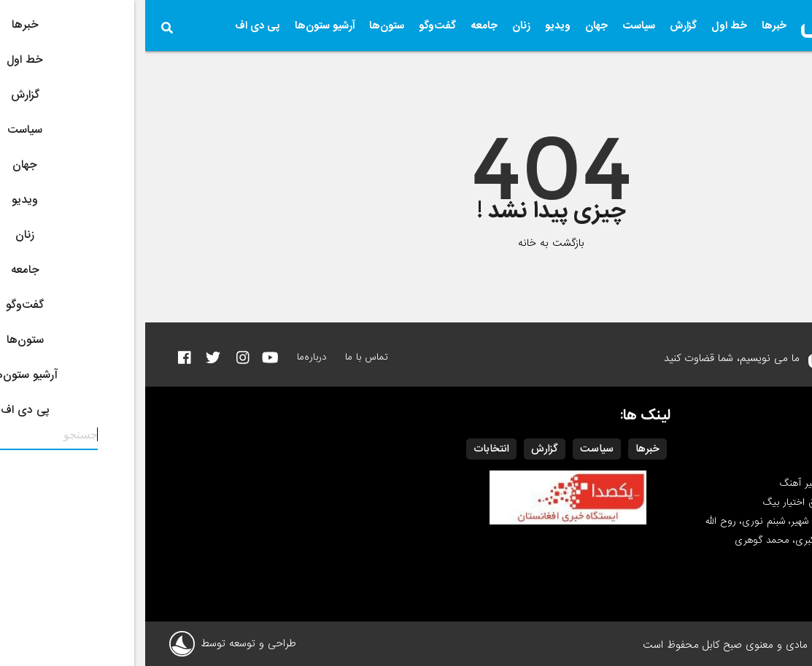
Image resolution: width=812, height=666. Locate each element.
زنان (376, 26)
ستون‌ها (241, 26)
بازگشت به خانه (406, 243)
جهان (451, 26)
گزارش (538, 26)
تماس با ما (221, 357)
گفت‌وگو (292, 26)
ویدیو (413, 26)
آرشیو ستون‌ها (179, 26)
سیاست (494, 26)
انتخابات (346, 449)
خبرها (629, 26)
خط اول (584, 26)
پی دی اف (112, 26)
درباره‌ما (167, 357)
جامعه (339, 26)
